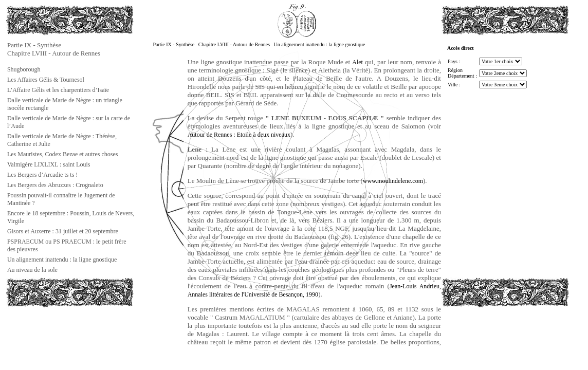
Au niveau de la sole (32, 270)
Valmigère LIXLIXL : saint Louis (49, 164)
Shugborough (24, 69)
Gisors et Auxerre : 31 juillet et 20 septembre (63, 231)
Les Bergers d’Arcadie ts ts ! (42, 175)
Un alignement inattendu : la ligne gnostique (62, 260)
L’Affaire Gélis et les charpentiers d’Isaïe (58, 90)
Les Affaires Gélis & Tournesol (46, 80)
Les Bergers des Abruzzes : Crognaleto (55, 185)
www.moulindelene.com (393, 181)
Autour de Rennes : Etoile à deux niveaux (239, 135)
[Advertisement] (57, 331)
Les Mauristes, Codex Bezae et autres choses (63, 154)
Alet (357, 62)
